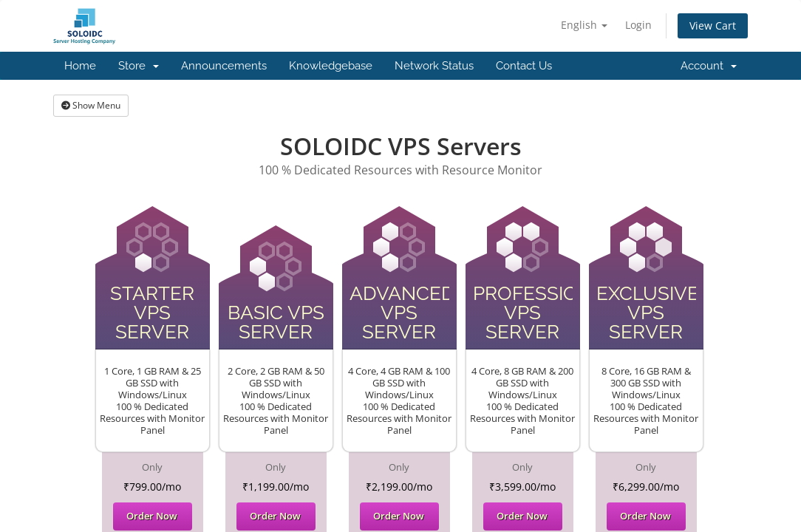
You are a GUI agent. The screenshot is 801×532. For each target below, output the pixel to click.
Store (139, 66)
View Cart (713, 25)
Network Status (434, 66)
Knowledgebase (331, 66)
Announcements (224, 66)
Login (638, 25)
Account (709, 66)
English (584, 25)
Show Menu (91, 105)
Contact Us (524, 66)
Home (80, 66)
